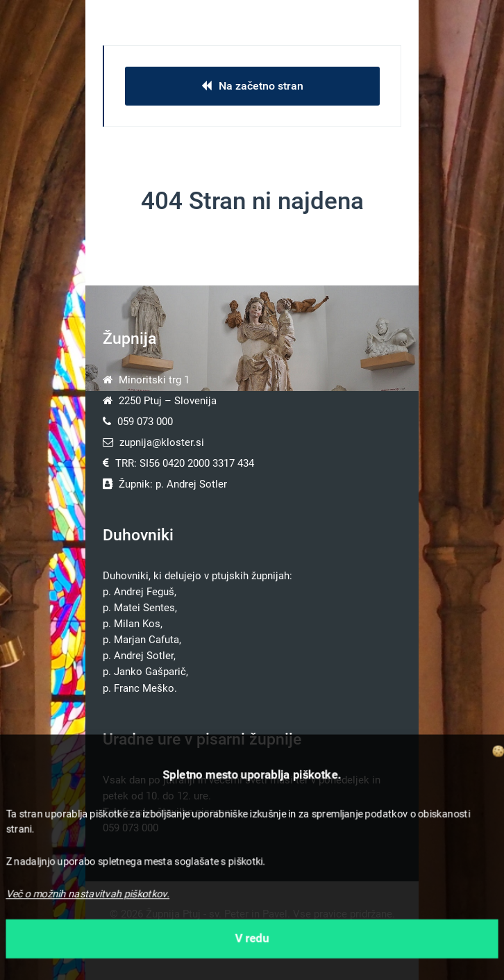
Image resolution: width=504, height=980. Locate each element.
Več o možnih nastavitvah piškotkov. (88, 894)
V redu (252, 938)
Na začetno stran (252, 86)
